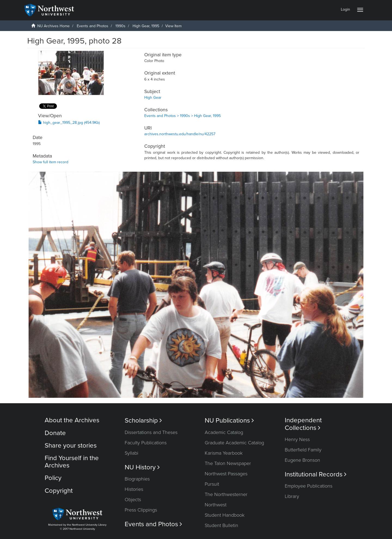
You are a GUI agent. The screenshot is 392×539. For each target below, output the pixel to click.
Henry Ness (297, 439)
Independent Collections (303, 424)
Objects (133, 500)
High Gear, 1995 (146, 26)
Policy (53, 478)
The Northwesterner (226, 494)
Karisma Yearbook (224, 453)
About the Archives (72, 420)
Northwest (216, 505)
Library (292, 496)
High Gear (153, 98)
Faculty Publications (146, 443)
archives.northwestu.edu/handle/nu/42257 (180, 134)
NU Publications (229, 421)
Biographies (137, 479)
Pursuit (212, 484)
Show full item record (50, 162)
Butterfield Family (303, 450)
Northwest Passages (226, 474)
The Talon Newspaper (228, 463)
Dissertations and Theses (151, 432)
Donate (55, 433)
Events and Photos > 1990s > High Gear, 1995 (183, 116)
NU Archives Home (53, 26)
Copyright (59, 491)
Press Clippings (141, 510)
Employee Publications (309, 486)
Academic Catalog (224, 432)
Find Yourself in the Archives (72, 462)
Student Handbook (225, 515)
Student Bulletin (221, 525)
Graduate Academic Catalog (234, 443)
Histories (134, 489)
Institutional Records (316, 474)
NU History (142, 467)
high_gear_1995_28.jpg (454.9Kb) (69, 123)
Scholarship (143, 421)
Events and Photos (93, 26)
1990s (120, 26)
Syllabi (131, 453)
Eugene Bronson (302, 460)
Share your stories (71, 446)
